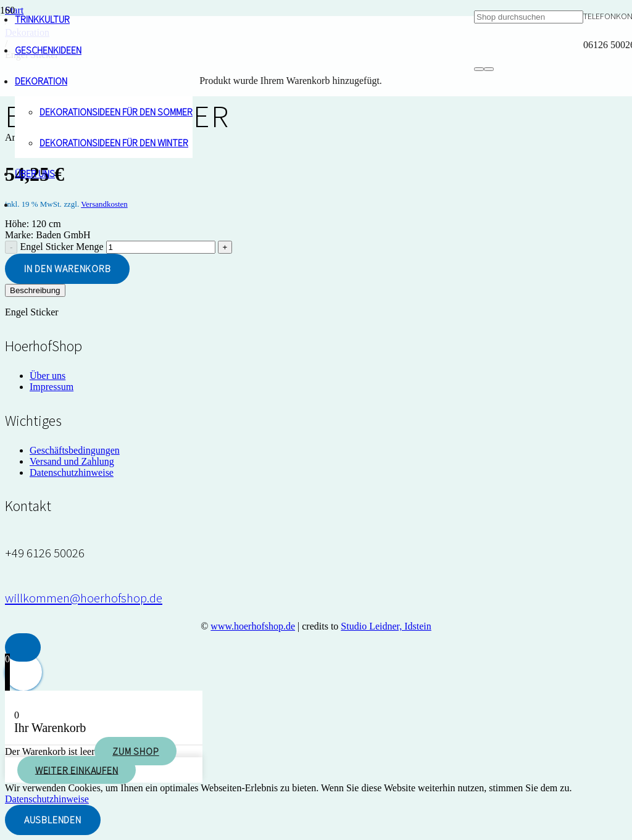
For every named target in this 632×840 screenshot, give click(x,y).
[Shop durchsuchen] (529, 17)
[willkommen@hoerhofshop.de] (84, 598)
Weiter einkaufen (77, 770)
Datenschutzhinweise (47, 799)
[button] (23, 647)
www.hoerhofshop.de (253, 626)
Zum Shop (135, 751)
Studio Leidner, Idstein (386, 626)
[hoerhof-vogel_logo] (237, 504)
